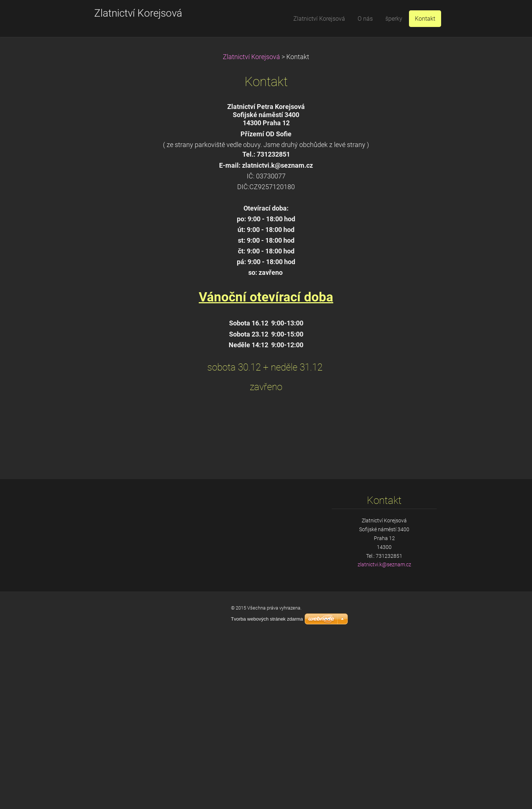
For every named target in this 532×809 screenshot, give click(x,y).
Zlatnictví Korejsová (251, 57)
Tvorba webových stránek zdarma (267, 619)
